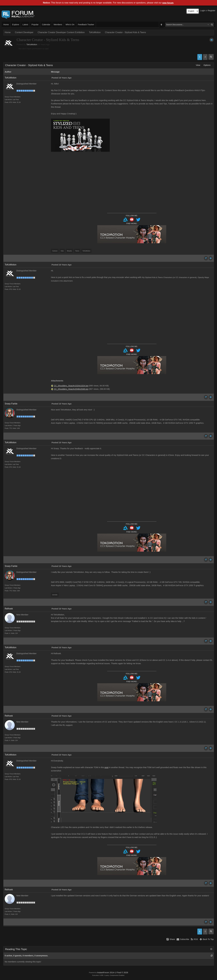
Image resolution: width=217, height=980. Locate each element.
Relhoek (9, 609)
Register (212, 11)
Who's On (70, 25)
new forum (168, 3)
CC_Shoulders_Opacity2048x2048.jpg (71, 389)
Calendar (46, 25)
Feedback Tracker (86, 25)
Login (203, 11)
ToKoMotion (95, 32)
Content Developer (24, 32)
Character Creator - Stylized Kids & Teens (125, 32)
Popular (35, 25)
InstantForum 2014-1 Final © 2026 (113, 973)
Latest (25, 25)
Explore (16, 25)
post (107, 767)
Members (58, 25)
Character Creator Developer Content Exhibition (61, 32)
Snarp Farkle (11, 404)
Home (6, 25)
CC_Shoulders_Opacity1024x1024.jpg (71, 386)
